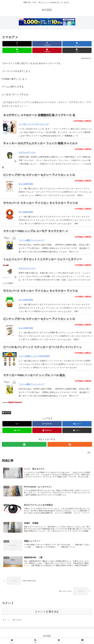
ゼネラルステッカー (27, 152)
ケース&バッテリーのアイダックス (34, 124)
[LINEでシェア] (17, 50)
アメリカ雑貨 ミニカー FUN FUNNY (34, 356)
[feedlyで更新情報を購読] (24, 444)
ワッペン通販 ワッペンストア (31, 240)
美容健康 (7, 413)
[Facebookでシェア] (47, 44)
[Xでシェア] (17, 44)
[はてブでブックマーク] (77, 44)
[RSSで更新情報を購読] (70, 444)
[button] (77, 50)
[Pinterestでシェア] (47, 50)
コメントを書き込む (47, 613)
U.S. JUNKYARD (26, 184)
